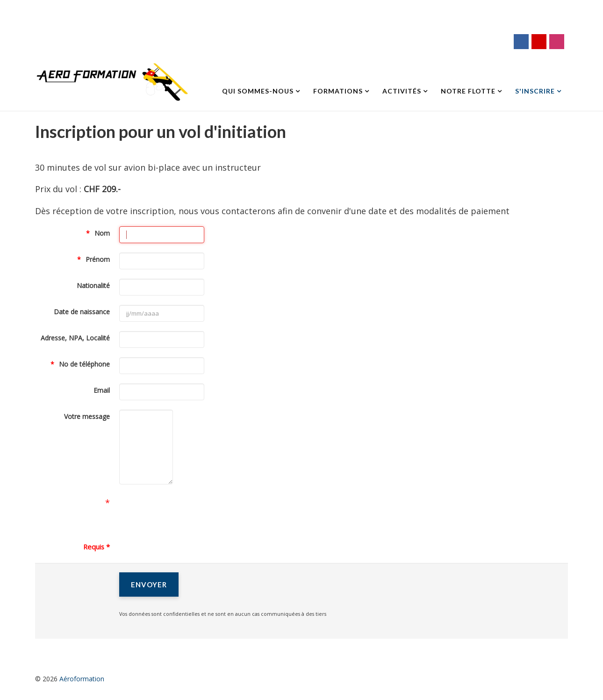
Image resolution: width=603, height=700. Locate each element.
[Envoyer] (149, 585)
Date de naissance (82, 312)
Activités (402, 91)
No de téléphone (84, 364)
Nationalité (93, 285)
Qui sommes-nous (258, 91)
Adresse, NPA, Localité (75, 338)
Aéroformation (82, 679)
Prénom (98, 259)
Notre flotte (468, 91)
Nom (102, 233)
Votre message (87, 416)
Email (102, 390)
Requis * (97, 547)
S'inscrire (535, 91)
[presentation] (190, 512)
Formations (338, 91)
